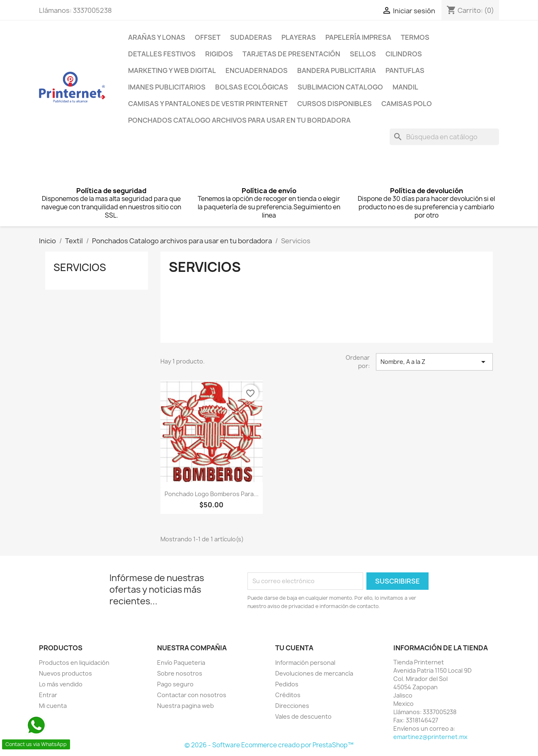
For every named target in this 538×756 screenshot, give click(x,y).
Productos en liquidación (74, 663)
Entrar (48, 695)
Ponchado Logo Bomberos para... (212, 494)
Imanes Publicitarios (167, 87)
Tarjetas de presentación (291, 54)
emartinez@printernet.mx (430, 737)
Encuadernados (257, 70)
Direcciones (292, 706)
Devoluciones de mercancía (314, 673)
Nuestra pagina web (185, 706)
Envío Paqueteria (181, 663)
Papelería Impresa (358, 37)
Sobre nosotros (180, 673)
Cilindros (404, 54)
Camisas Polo (407, 104)
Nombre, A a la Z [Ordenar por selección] (434, 362)
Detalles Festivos (162, 54)
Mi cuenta (53, 706)
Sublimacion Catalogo (340, 87)
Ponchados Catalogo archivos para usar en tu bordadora (239, 120)
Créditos (288, 695)
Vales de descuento (303, 716)
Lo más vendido (61, 684)
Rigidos (219, 54)
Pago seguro (175, 684)
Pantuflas (405, 70)
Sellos (363, 54)
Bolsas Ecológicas (252, 87)
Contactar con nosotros (192, 695)
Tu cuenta (294, 648)
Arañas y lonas (157, 37)
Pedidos (287, 684)
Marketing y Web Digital (172, 70)
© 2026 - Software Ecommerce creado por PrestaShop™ (269, 745)
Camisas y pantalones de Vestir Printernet (208, 104)
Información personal (305, 663)
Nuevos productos (65, 673)
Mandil (405, 87)
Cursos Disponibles (334, 104)
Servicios (80, 267)
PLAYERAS (299, 37)
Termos (415, 37)
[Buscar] (444, 137)
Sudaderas (251, 37)
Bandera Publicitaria (337, 70)
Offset (208, 37)
